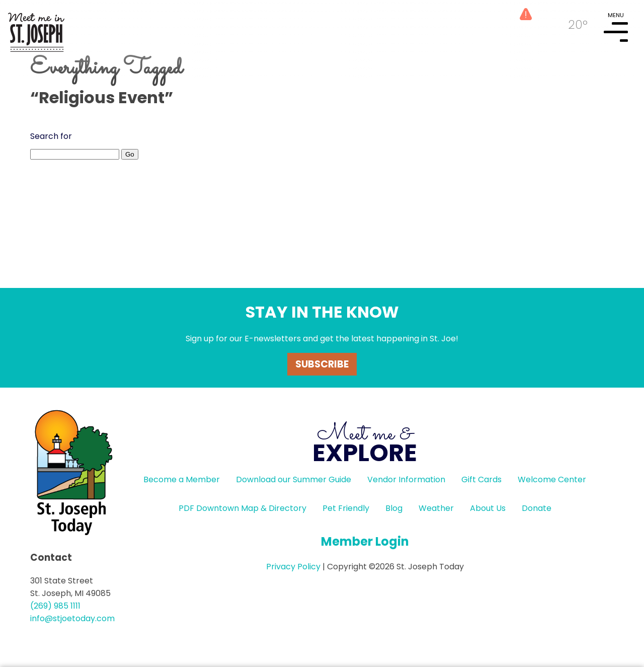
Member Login (365, 541)
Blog (394, 508)
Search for (51, 136)
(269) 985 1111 (55, 606)
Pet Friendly (346, 508)
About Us (488, 508)
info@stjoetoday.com (72, 618)
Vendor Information (406, 479)
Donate (537, 508)
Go (130, 154)
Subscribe (322, 364)
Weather (436, 508)
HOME (36, 28)
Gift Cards (481, 479)
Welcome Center (552, 479)
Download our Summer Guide (294, 479)
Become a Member (182, 479)
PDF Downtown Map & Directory (243, 508)
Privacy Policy (293, 567)
